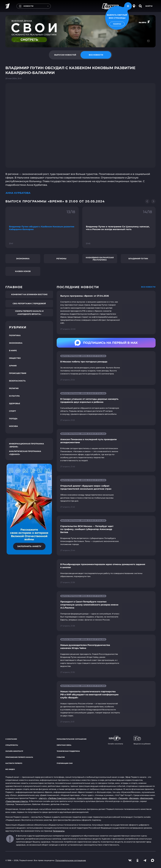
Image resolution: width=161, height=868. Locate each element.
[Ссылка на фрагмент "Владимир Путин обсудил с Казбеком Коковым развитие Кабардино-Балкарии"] (42, 227)
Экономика (23, 259)
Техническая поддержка (68, 751)
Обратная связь (64, 745)
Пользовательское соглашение (72, 739)
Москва (13, 426)
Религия (14, 388)
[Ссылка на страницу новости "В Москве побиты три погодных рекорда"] (106, 368)
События (61, 757)
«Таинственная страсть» (17, 801)
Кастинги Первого (14, 763)
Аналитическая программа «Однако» (25, 453)
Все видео (10, 769)
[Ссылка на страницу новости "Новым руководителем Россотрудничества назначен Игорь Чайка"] (106, 656)
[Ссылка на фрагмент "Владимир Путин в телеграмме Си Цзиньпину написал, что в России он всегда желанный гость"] (119, 227)
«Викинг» (113, 798)
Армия (13, 366)
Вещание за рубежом (142, 740)
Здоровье (15, 403)
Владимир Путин (138, 259)
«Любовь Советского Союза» (62, 798)
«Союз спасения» (85, 798)
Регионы (61, 259)
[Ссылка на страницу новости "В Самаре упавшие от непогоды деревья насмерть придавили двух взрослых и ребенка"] (106, 407)
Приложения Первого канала (19, 757)
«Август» (43, 798)
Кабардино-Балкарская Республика (100, 259)
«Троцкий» (123, 798)
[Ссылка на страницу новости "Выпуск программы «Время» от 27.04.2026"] (106, 312)
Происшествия (18, 373)
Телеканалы (59, 831)
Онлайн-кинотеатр (14, 751)
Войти (149, 6)
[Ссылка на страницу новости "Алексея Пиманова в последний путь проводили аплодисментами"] (106, 450)
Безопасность (17, 381)
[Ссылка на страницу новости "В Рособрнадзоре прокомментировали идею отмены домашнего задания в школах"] (106, 573)
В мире (13, 351)
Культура (14, 396)
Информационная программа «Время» (27, 445)
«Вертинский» (146, 798)
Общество (15, 358)
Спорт (13, 411)
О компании (11, 739)
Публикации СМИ (65, 763)
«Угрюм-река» (101, 798)
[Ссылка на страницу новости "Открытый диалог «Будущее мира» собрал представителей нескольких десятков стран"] (106, 494)
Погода (13, 419)
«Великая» (134, 798)
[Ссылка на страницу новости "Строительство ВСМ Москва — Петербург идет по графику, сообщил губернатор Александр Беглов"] (106, 536)
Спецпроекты (12, 745)
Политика (15, 335)
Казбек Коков (23, 271)
